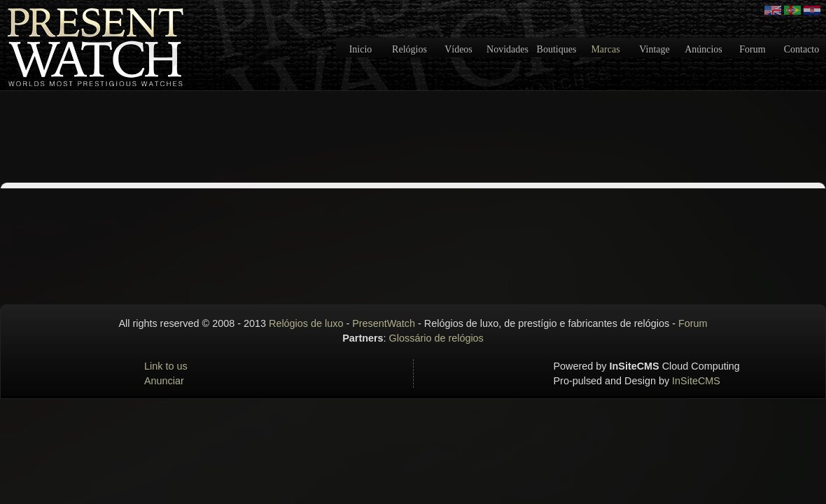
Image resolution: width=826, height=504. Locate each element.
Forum (752, 49)
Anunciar (164, 381)
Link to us (166, 366)
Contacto (802, 49)
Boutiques (557, 49)
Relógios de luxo (306, 323)
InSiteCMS (696, 381)
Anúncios (703, 49)
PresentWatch (384, 323)
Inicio (361, 49)
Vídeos (458, 49)
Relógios (409, 49)
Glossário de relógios (436, 338)
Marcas (605, 49)
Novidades (507, 49)
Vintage (654, 49)
